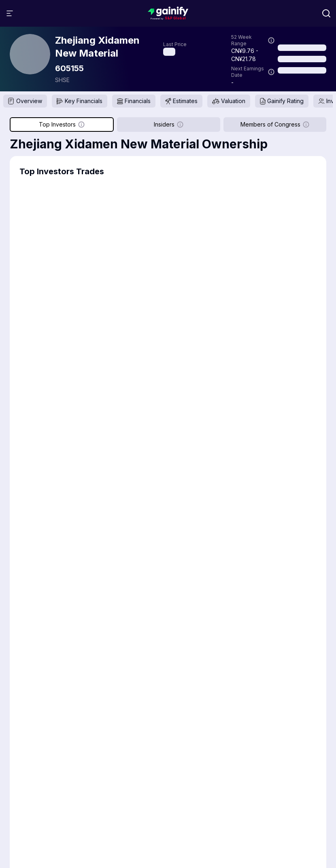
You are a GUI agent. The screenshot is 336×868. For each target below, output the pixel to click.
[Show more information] (271, 40)
